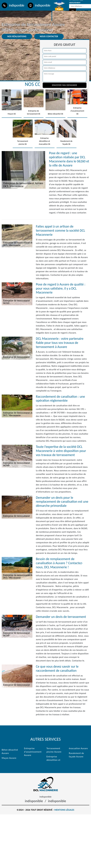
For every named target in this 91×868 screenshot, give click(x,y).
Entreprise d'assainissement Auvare (33, 752)
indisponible (13, 5)
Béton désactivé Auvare (10, 751)
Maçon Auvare (9, 758)
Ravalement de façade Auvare (77, 755)
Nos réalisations (17, 36)
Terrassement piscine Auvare (54, 750)
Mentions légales (64, 810)
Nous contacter (49, 36)
